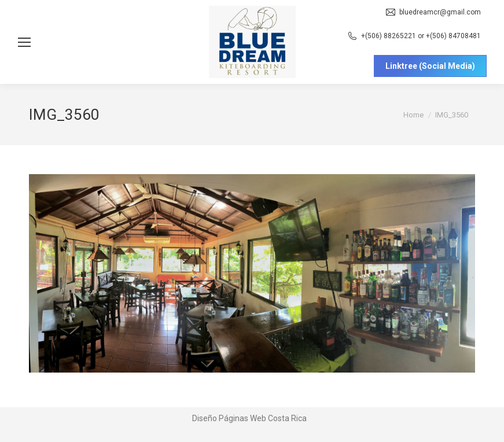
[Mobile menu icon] (24, 42)
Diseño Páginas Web (229, 418)
